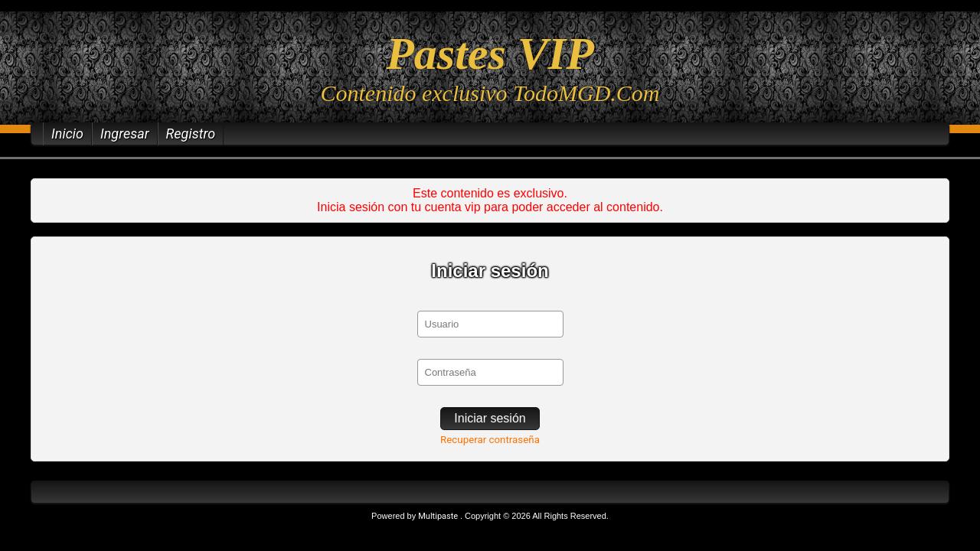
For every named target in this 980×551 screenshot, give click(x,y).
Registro (191, 134)
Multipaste (439, 516)
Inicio (67, 134)
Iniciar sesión (490, 418)
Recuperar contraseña (490, 440)
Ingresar (125, 134)
